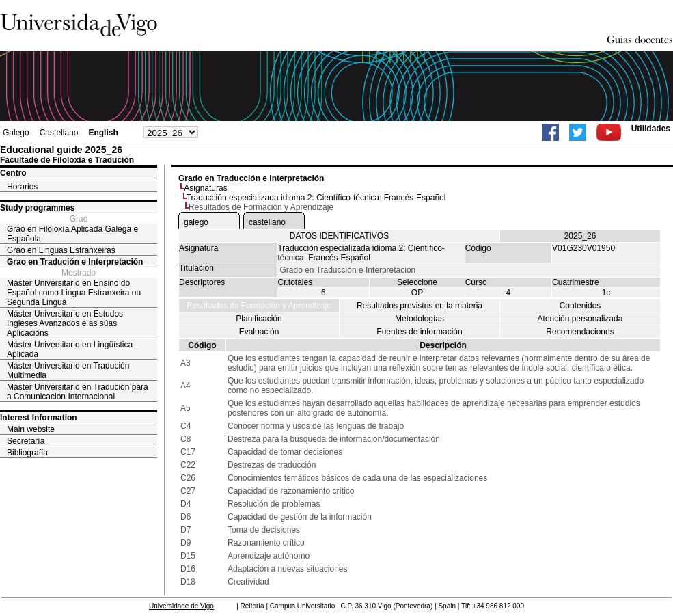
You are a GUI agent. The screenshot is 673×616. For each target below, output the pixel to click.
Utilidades (651, 129)
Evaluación (259, 332)
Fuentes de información (419, 332)
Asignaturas (205, 188)
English (103, 133)
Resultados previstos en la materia (420, 306)
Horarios (22, 187)
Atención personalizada (580, 319)
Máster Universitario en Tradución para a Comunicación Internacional (78, 392)
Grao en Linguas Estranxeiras (61, 250)
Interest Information (39, 418)
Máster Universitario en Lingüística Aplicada (70, 349)
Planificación (259, 319)
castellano (267, 222)
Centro (13, 173)
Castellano (59, 133)
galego (196, 222)
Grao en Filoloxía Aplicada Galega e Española (72, 234)
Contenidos (580, 306)
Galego (16, 133)
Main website (31, 429)
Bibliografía (27, 453)
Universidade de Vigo (181, 606)
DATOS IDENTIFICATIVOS (339, 236)
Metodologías (420, 319)
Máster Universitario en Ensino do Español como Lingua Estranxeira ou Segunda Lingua (74, 293)
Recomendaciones (580, 332)
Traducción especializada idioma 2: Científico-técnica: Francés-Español (316, 198)
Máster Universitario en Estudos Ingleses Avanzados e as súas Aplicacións (65, 323)
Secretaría (26, 441)
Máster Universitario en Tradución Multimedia (68, 371)
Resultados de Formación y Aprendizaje (259, 306)
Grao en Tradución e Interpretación (75, 262)
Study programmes (37, 208)
